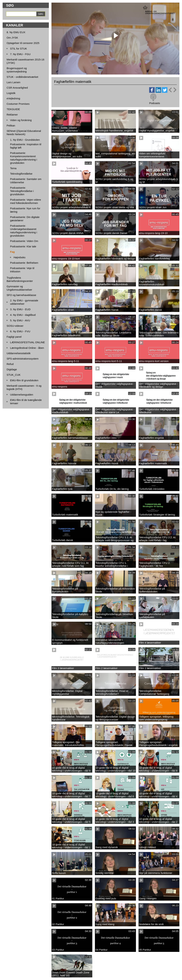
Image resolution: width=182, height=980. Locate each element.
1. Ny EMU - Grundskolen (25, 140)
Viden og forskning (21, 120)
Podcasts (155, 103)
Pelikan (11, 125)
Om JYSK (12, 38)
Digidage (12, 369)
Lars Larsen (13, 82)
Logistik (11, 93)
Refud (10, 364)
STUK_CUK (14, 375)
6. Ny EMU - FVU (20, 331)
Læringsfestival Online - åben (27, 348)
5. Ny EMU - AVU (20, 320)
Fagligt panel (14, 337)
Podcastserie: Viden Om (24, 241)
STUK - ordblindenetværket (22, 77)
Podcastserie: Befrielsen (24, 263)
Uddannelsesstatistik (19, 353)
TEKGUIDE (13, 109)
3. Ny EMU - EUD (20, 309)
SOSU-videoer (15, 326)
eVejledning (13, 98)
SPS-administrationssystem (23, 359)
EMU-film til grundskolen (24, 380)
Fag (12, 252)
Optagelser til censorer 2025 (23, 43)
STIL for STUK (19, 49)
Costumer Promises (18, 104)
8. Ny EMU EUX (16, 32)
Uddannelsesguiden (22, 395)
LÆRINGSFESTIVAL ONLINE (27, 342)
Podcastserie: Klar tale (23, 246)
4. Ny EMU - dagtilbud (23, 315)
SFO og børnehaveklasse (21, 295)
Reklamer (12, 115)
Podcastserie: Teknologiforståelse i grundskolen (22, 191)
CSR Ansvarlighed (17, 88)
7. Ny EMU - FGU (20, 54)
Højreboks (19, 257)
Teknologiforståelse (21, 174)
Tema (13, 168)
